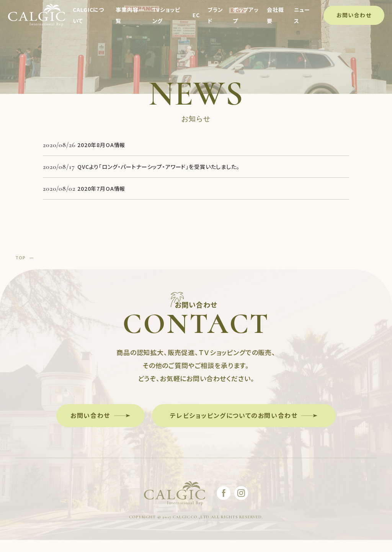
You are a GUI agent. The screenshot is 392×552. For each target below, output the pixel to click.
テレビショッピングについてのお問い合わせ (234, 415)
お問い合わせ (354, 15)
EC (196, 15)
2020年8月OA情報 (101, 145)
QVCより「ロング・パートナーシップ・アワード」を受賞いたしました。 (158, 167)
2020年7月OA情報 (101, 188)
